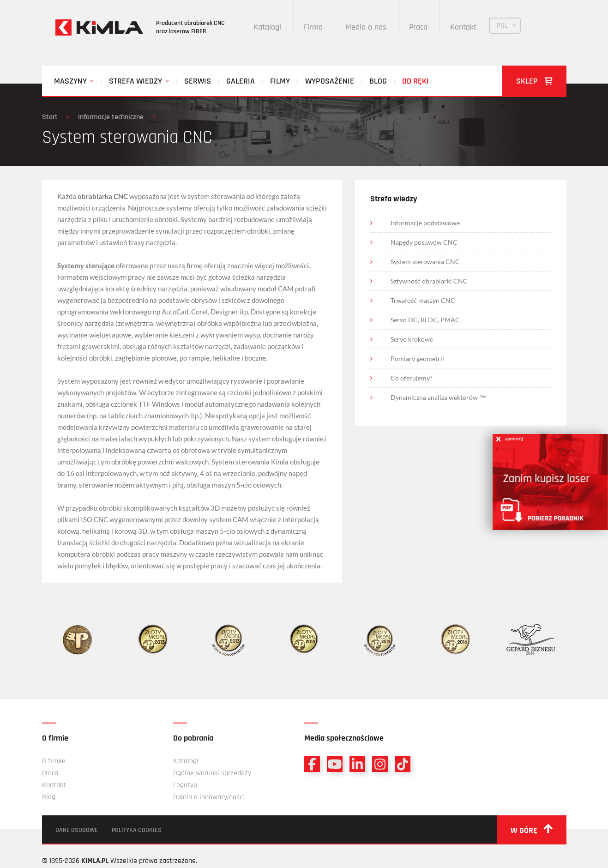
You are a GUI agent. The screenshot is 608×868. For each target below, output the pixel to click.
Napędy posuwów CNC (424, 242)
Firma (314, 27)
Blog (378, 81)
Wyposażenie (330, 81)
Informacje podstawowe (426, 223)
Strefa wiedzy (135, 81)
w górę (532, 830)
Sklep (534, 81)
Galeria (241, 81)
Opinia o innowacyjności (209, 797)
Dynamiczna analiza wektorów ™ (439, 397)
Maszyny (70, 81)
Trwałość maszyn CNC (423, 300)
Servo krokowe (412, 339)
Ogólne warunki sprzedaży (212, 773)
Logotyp (185, 785)
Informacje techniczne (111, 117)
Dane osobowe (77, 830)
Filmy (280, 81)
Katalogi (268, 27)
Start (50, 117)
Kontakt (464, 27)
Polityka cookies (137, 830)
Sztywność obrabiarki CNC (430, 281)
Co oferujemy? (412, 378)
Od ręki (415, 81)
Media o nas (366, 27)
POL (503, 26)
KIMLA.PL (95, 861)
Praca (419, 27)
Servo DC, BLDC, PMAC (426, 320)
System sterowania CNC (426, 262)
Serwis (198, 81)
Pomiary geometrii (418, 359)
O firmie (54, 761)
